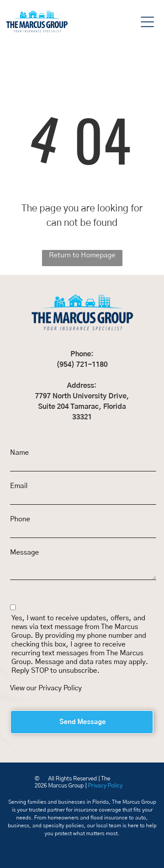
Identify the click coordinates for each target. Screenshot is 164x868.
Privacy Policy (60, 688)
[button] (147, 22)
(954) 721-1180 (82, 365)
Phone (20, 519)
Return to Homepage (82, 255)
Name (19, 453)
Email (19, 486)
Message (24, 552)
